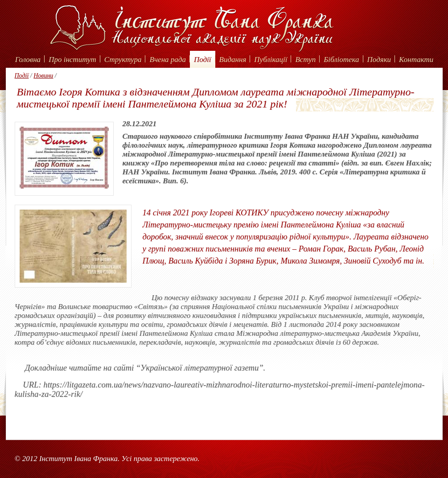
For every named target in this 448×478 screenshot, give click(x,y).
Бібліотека (341, 60)
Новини (43, 76)
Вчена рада (168, 60)
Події (203, 60)
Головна (28, 60)
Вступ (305, 60)
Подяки (379, 60)
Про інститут (72, 60)
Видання (233, 60)
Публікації (271, 60)
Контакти (416, 60)
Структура (123, 60)
